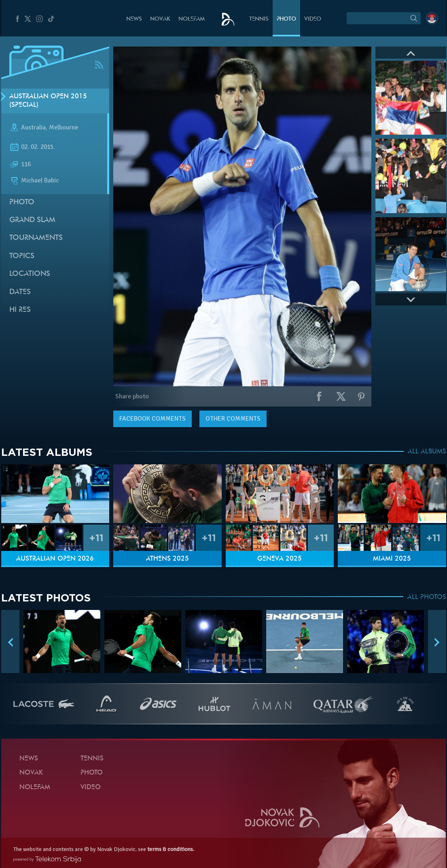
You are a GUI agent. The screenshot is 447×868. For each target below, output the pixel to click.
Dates (20, 292)
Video (313, 19)
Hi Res (20, 310)
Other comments (233, 419)
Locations (30, 274)
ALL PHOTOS (427, 597)
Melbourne (64, 128)
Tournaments (36, 238)
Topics (22, 256)
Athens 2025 (167, 559)
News (134, 19)
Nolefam (192, 19)
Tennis (259, 19)
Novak (160, 19)
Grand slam (32, 220)
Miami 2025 (392, 559)
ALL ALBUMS (427, 452)
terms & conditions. (171, 849)
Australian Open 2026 (55, 559)
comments (153, 419)
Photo (286, 19)
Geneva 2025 (280, 559)
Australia (33, 128)
